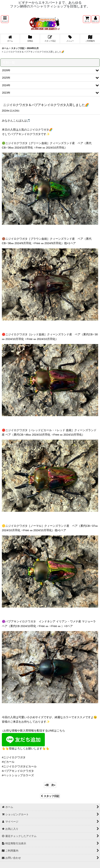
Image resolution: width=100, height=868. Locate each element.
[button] (5, 19)
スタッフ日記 (50, 796)
